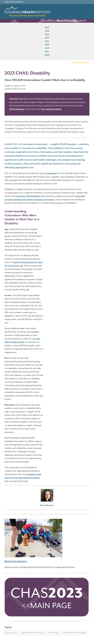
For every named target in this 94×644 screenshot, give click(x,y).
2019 (47, 38)
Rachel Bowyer (47, 505)
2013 (47, 48)
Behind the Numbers (16, 561)
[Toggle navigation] (87, 13)
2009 (47, 55)
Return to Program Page (80, 63)
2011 (47, 52)
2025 (47, 28)
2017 (47, 41)
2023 (47, 31)
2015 (47, 45)
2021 (47, 35)
